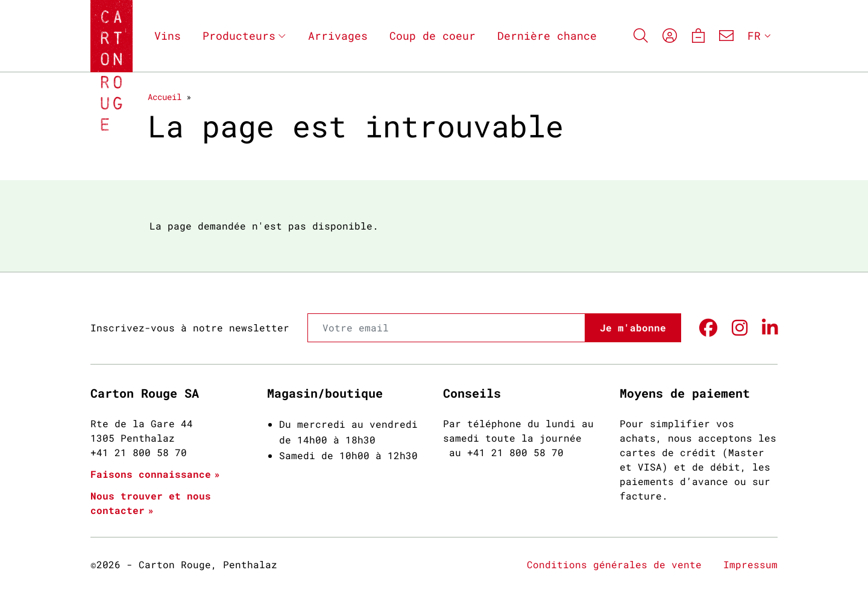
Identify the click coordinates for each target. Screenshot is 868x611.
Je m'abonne (633, 327)
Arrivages (338, 36)
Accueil (165, 97)
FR (754, 36)
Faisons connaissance (151, 474)
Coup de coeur (432, 36)
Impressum (750, 564)
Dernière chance (547, 36)
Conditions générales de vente (614, 564)
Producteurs (239, 36)
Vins (168, 36)
